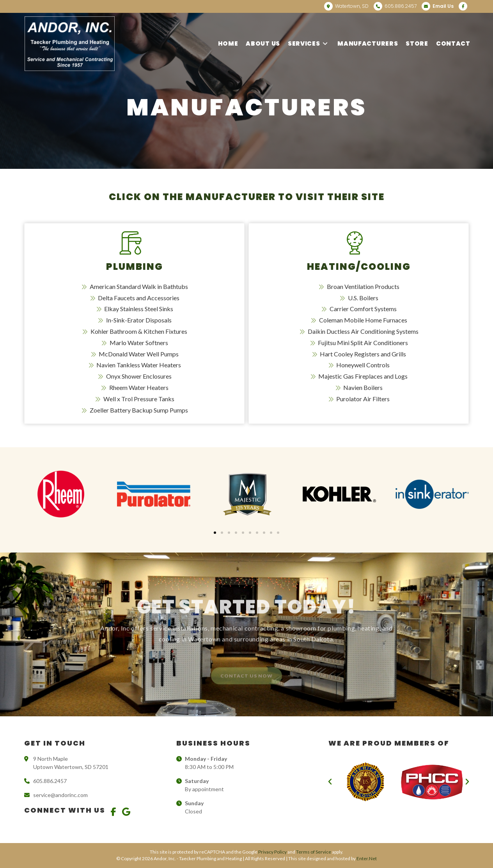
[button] (215, 533)
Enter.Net (367, 858)
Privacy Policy (272, 852)
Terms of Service (314, 852)
